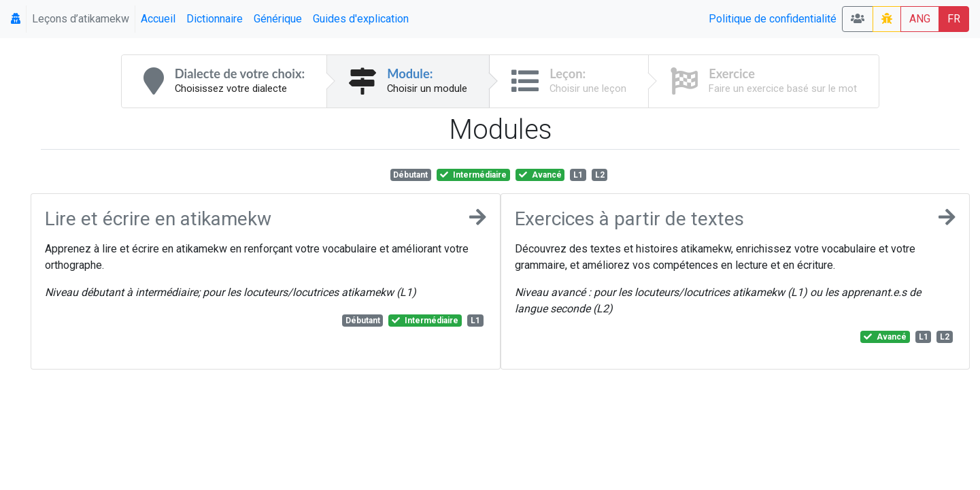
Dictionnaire (215, 19)
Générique (278, 19)
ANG (920, 19)
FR (954, 19)
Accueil (158, 19)
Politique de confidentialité (773, 19)
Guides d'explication (361, 19)
